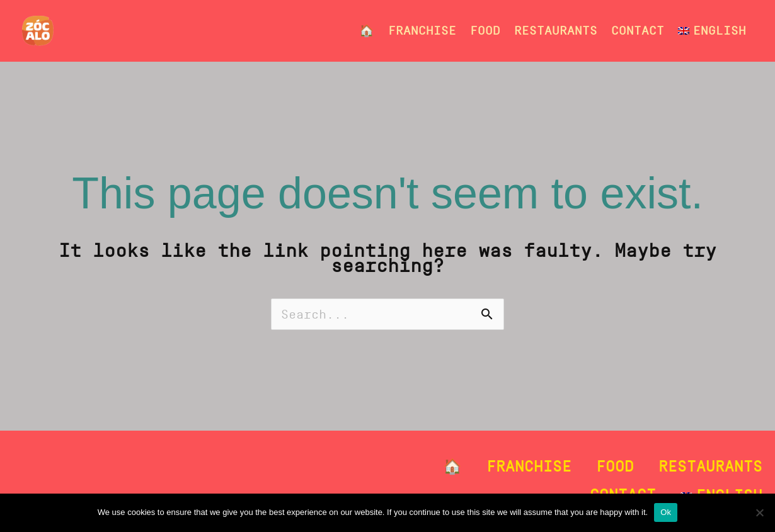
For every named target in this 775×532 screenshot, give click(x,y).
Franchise (422, 31)
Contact (638, 31)
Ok (666, 512)
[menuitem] (712, 31)
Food (485, 31)
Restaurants (556, 31)
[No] (759, 512)
